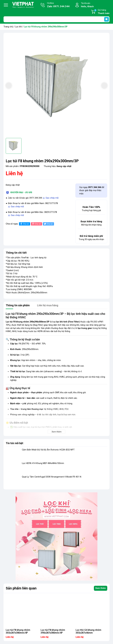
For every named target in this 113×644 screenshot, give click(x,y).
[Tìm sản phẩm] (56, 19)
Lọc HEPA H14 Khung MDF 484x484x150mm (43, 463)
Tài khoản (87, 5)
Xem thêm (101, 588)
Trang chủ (8, 27)
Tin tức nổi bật (14, 443)
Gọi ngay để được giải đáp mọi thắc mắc (92, 190)
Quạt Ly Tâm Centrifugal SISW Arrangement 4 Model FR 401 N (52, 477)
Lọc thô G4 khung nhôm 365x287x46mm (88, 631)
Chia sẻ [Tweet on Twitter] (48, 224)
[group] (56, 86)
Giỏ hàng (102, 12)
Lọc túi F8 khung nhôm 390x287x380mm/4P (53, 631)
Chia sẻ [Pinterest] (36, 224)
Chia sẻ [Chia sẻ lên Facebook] (24, 224)
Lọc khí (18, 27)
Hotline (58, 5)
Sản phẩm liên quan (21, 588)
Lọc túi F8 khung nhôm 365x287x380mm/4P (18, 631)
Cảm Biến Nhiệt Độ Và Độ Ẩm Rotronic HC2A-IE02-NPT (48, 450)
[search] (107, 19)
